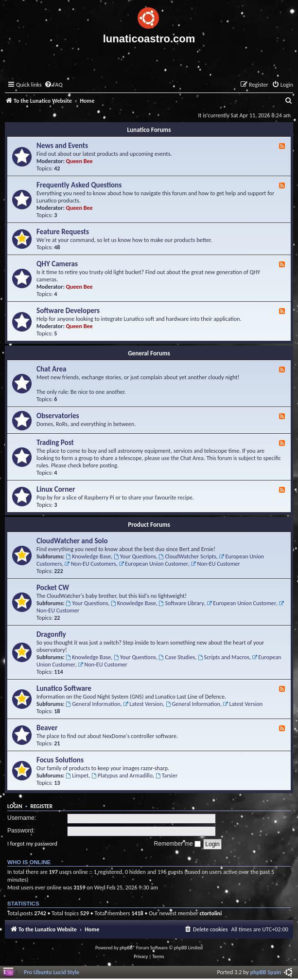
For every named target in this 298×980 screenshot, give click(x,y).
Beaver (47, 728)
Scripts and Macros (224, 657)
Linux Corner (56, 489)
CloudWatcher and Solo (72, 541)
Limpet (77, 775)
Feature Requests (63, 232)
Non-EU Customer (216, 564)
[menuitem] (53, 85)
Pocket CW (53, 588)
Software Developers (68, 311)
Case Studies (177, 657)
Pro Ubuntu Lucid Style (52, 972)
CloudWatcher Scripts (188, 556)
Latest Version (143, 704)
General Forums (149, 353)
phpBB (126, 948)
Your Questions (135, 556)
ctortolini (210, 913)
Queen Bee (79, 161)
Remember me (177, 844)
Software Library (182, 603)
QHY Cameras (57, 264)
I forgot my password (32, 843)
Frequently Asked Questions (79, 185)
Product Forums (149, 525)
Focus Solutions (60, 760)
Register (41, 806)
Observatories (58, 416)
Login (15, 806)
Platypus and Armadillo (122, 775)
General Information (93, 704)
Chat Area (52, 369)
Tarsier (167, 775)
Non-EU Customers (90, 564)
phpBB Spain (266, 972)
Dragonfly (51, 634)
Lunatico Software (64, 688)
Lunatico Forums (149, 130)
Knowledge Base (88, 556)
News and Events (62, 146)
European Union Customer (153, 564)
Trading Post (55, 443)
